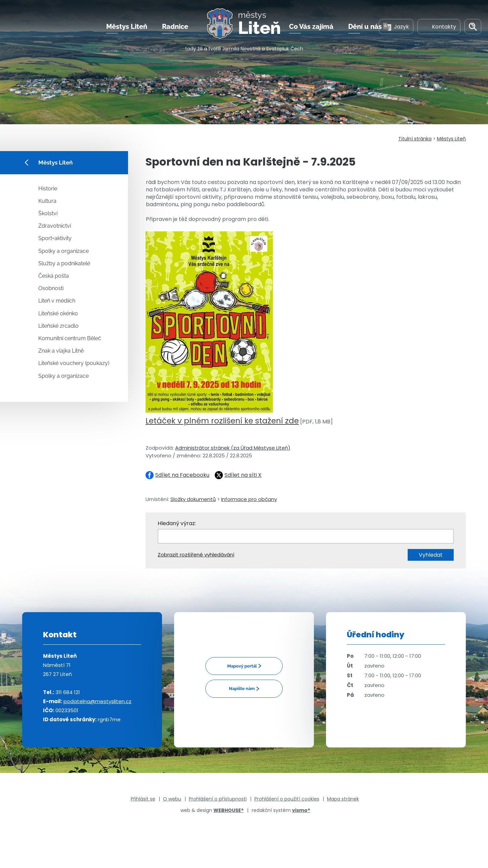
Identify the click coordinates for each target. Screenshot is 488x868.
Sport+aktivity (55, 238)
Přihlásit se (143, 799)
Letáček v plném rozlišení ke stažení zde (222, 421)
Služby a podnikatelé (64, 263)
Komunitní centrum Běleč (70, 338)
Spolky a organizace (64, 251)
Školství (48, 213)
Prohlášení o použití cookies (287, 799)
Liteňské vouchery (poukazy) (74, 363)
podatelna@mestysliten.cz (97, 701)
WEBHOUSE (229, 810)
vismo (301, 810)
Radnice (175, 27)
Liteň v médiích (57, 301)
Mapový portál (242, 666)
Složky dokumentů (193, 499)
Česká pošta (54, 276)
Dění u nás (365, 27)
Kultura (47, 201)
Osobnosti (51, 288)
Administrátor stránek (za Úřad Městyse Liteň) (233, 448)
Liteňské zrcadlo (58, 326)
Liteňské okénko (58, 313)
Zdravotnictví (55, 226)
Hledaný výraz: (177, 523)
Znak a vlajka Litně (61, 351)
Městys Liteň (127, 27)
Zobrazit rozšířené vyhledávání (196, 555)
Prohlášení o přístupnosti (218, 799)
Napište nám (242, 689)
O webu (172, 799)
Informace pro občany (249, 499)
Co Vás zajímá (311, 27)
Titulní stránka (415, 139)
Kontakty (439, 26)
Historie (48, 189)
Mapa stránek (343, 799)
